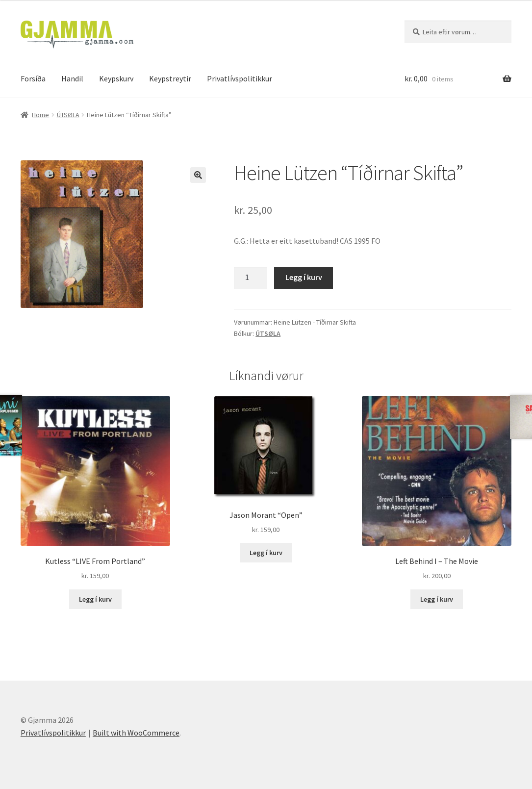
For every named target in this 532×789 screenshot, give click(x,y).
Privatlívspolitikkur (240, 78)
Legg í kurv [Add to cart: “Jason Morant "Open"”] (266, 553)
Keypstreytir (170, 78)
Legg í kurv (304, 277)
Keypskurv (116, 78)
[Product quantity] (251, 278)
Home (40, 115)
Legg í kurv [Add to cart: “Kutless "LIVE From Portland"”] (95, 599)
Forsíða (33, 78)
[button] (198, 175)
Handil (72, 78)
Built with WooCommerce (136, 733)
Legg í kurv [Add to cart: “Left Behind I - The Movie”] (437, 599)
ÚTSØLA (68, 115)
